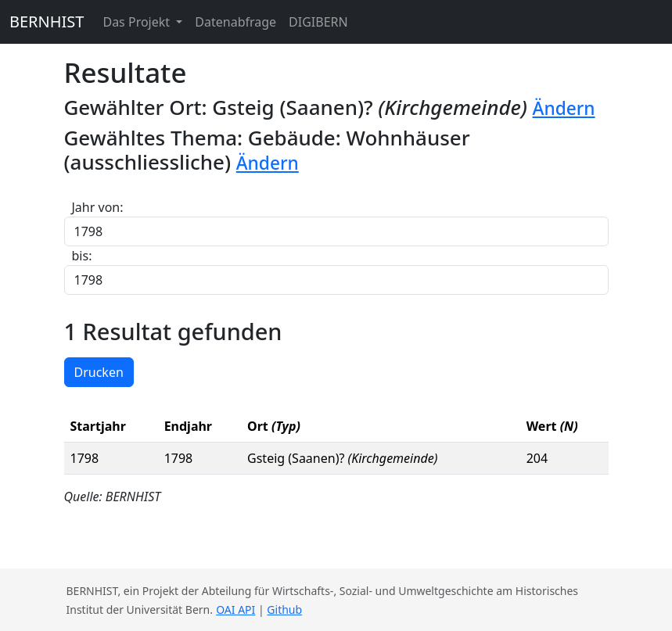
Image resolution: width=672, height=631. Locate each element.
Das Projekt (138, 22)
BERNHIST (47, 22)
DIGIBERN (318, 22)
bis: (82, 256)
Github (284, 609)
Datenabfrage (235, 22)
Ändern (564, 108)
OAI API (235, 609)
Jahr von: (98, 207)
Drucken (99, 372)
